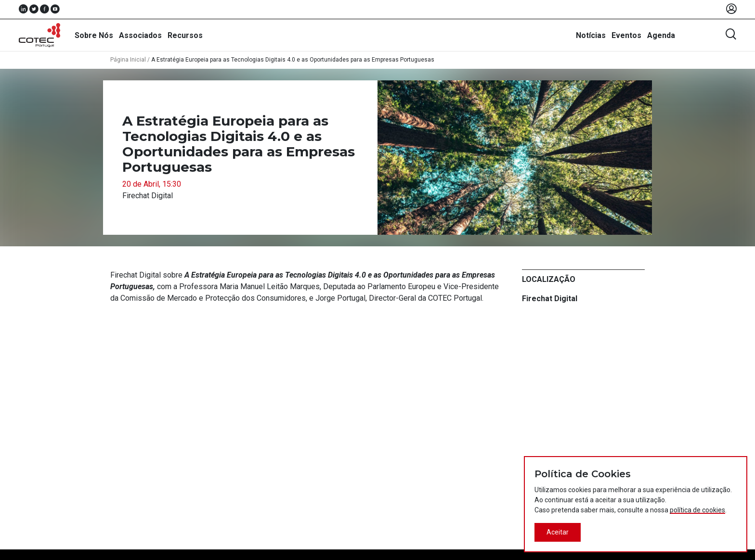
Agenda (661, 35)
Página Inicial (128, 60)
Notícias (591, 35)
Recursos (185, 35)
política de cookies (697, 510)
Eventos (626, 35)
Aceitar (558, 532)
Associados (140, 35)
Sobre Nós (94, 35)
